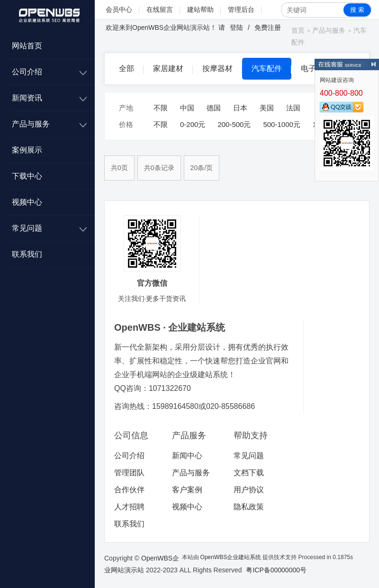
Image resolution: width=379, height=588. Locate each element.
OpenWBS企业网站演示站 (171, 27)
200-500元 (234, 124)
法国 (293, 108)
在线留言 (160, 9)
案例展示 (27, 150)
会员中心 (119, 9)
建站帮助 (200, 9)
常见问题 (27, 228)
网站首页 (27, 46)
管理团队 (129, 473)
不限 (161, 108)
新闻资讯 (27, 98)
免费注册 (268, 27)
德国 (214, 108)
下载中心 (27, 176)
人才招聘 (129, 507)
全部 (126, 68)
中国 (187, 108)
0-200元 (193, 124)
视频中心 (27, 202)
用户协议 (249, 490)
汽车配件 (267, 68)
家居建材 (168, 68)
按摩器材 (217, 68)
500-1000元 (281, 124)
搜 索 (357, 10)
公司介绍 (27, 72)
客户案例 (187, 490)
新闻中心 (187, 456)
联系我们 (27, 254)
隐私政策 (249, 507)
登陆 (236, 27)
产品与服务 (31, 124)
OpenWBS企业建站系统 (231, 557)
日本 (240, 108)
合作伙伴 (129, 490)
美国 (267, 108)
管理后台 (241, 9)
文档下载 (249, 473)
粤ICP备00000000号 (276, 570)
